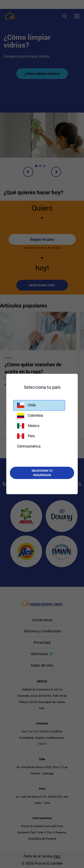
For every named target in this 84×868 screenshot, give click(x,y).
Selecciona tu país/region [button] (42, 473)
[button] (39, 405)
